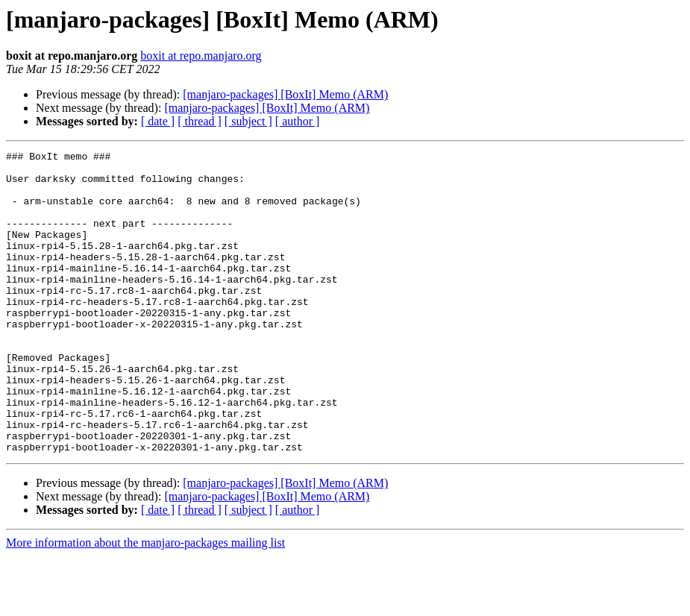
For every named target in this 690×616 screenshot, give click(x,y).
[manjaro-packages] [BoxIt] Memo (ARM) (285, 94)
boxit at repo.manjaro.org (201, 56)
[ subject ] (248, 121)
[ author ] (298, 121)
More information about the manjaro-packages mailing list (145, 603)
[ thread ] (200, 121)
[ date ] (158, 121)
